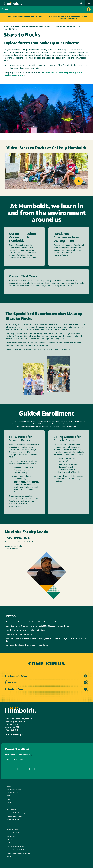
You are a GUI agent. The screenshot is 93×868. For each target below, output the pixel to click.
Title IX (10, 799)
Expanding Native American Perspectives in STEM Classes (30, 626)
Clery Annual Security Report (18, 853)
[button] (81, 3)
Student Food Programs (15, 846)
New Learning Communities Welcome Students (26, 622)
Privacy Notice (12, 792)
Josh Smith (13, 538)
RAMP (26, 336)
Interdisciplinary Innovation (17, 630)
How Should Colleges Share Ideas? (21, 645)
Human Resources (13, 819)
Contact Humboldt (14, 759)
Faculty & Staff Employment (17, 813)
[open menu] (89, 3)
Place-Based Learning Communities (28, 27)
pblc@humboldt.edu (13, 546)
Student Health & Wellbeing (17, 850)
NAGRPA (9, 803)
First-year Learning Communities (63, 27)
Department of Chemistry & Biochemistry (22, 542)
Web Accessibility (14, 789)
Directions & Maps (14, 735)
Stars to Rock (12, 634)
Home (6, 27)
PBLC (5, 9)
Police (9, 843)
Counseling (11, 836)
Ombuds (9, 856)
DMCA (8, 796)
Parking (9, 840)
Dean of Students (13, 833)
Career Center (12, 823)
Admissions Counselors (17, 755)
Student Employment (14, 816)
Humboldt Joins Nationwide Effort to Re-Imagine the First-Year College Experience (41, 639)
